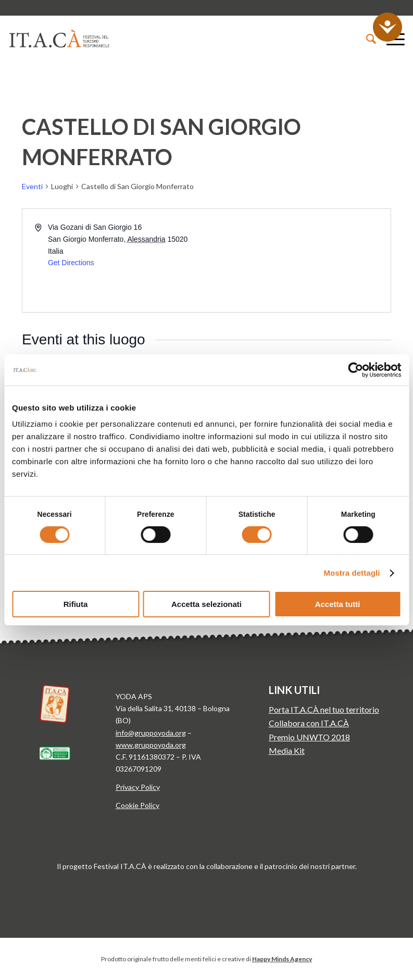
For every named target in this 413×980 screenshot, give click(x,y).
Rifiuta (76, 604)
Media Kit (287, 750)
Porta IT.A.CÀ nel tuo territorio (324, 709)
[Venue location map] (298, 260)
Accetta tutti (338, 604)
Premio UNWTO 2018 (309, 737)
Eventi (32, 186)
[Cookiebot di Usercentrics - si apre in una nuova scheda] (355, 370)
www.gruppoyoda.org (151, 745)
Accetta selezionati (206, 604)
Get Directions (71, 263)
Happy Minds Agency (282, 959)
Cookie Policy (137, 805)
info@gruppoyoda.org (151, 733)
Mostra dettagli (352, 573)
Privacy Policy (138, 787)
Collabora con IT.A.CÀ (309, 723)
